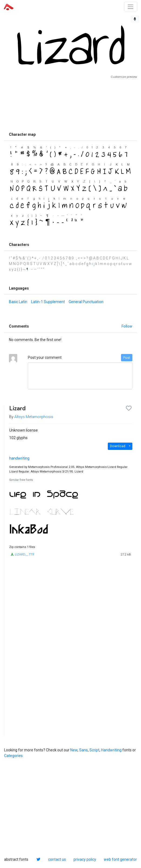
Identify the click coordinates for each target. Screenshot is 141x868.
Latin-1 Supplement (48, 302)
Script (94, 750)
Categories (13, 756)
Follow (127, 326)
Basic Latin (18, 302)
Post (127, 358)
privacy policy (85, 859)
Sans (83, 750)
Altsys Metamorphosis (34, 417)
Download (118, 446)
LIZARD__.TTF (25, 555)
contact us (57, 859)
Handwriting (111, 750)
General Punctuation (86, 302)
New (74, 750)
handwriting (19, 458)
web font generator (120, 859)
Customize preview (124, 77)
